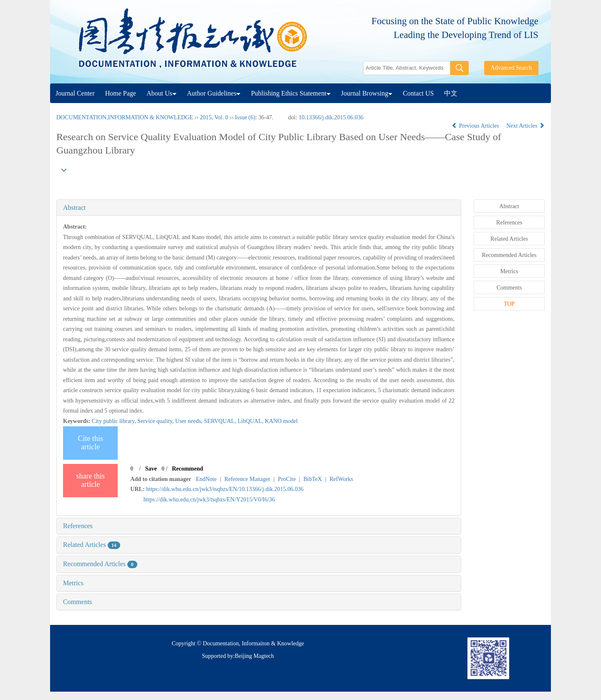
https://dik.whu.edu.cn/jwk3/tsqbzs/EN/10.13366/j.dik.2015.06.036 (225, 489)
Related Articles (92, 545)
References (78, 526)
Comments (77, 602)
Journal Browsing (367, 93)
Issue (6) (245, 117)
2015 (206, 117)
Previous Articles (476, 126)
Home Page (121, 93)
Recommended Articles (100, 564)
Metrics (73, 583)
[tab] (259, 208)
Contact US (418, 93)
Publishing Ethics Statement (290, 93)
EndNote (206, 479)
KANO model (282, 421)
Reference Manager (247, 479)
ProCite (287, 479)
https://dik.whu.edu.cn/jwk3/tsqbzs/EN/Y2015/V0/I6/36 (209, 500)
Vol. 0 (221, 117)
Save (151, 469)
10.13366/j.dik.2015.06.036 (331, 117)
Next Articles (525, 126)
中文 (451, 93)
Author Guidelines (214, 93)
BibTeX (313, 479)
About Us (162, 93)
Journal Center (75, 93)
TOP (509, 304)
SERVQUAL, (221, 421)
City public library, (115, 421)
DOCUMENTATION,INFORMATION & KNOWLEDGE (125, 117)
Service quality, (156, 421)
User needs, (190, 421)
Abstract (74, 208)
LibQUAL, (251, 421)
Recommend (188, 469)
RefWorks (341, 479)
